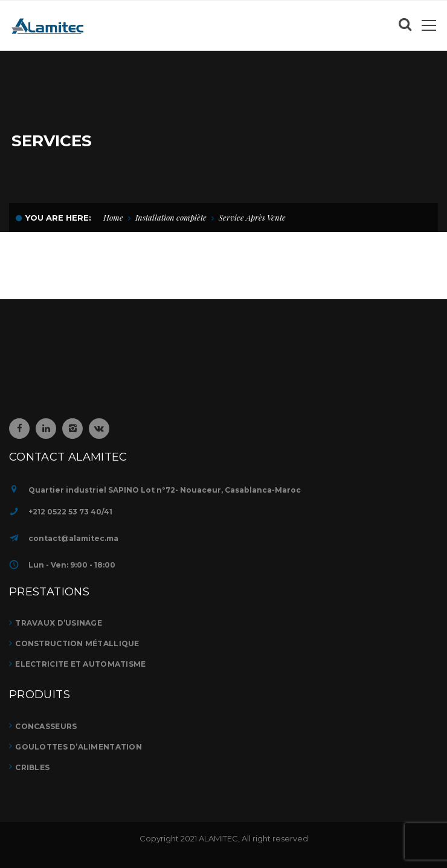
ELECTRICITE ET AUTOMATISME (80, 664)
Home (113, 217)
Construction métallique (77, 643)
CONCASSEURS (46, 726)
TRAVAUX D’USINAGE (59, 623)
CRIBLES (32, 767)
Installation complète (171, 217)
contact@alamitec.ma (73, 538)
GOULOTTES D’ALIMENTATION (79, 747)
